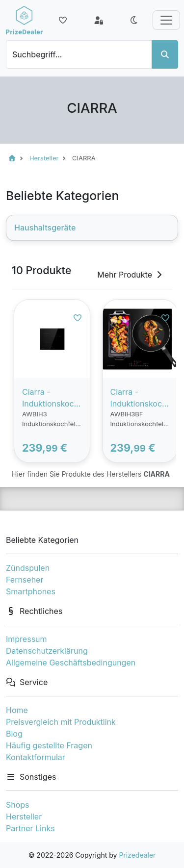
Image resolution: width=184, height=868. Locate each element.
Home (17, 710)
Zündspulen (28, 568)
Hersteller (24, 817)
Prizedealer (137, 855)
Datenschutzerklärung (47, 651)
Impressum (26, 639)
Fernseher (25, 580)
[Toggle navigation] (166, 20)
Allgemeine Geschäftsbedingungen (71, 663)
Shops (18, 805)
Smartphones (31, 591)
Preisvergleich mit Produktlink (61, 722)
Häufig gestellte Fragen (49, 745)
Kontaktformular (36, 757)
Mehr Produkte (131, 275)
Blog (14, 734)
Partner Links (30, 828)
